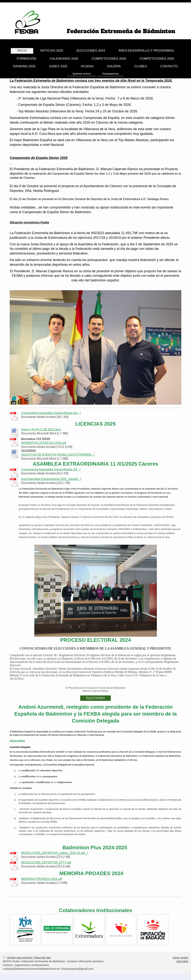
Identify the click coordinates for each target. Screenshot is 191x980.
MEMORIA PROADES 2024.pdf (42, 879)
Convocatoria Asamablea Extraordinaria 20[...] (51, 469)
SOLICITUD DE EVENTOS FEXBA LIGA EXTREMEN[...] (58, 455)
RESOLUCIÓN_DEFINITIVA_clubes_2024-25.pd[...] (55, 853)
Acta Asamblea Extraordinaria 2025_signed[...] (51, 479)
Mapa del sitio (43, 958)
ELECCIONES (96, 698)
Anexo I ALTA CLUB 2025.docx (41, 429)
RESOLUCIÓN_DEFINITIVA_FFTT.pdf (46, 862)
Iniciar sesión (180, 958)
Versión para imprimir (18, 958)
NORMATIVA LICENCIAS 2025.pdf (44, 443)
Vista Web (182, 961)
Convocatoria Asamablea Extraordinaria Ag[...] (51, 413)
